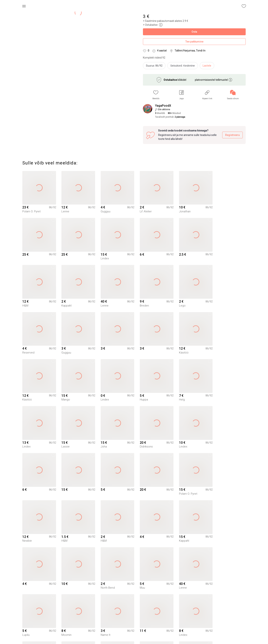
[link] (233, 95)
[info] (184, 67)
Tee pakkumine (194, 42)
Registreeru (232, 135)
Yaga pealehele (134, 636)
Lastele (207, 66)
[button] (156, 95)
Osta (194, 32)
